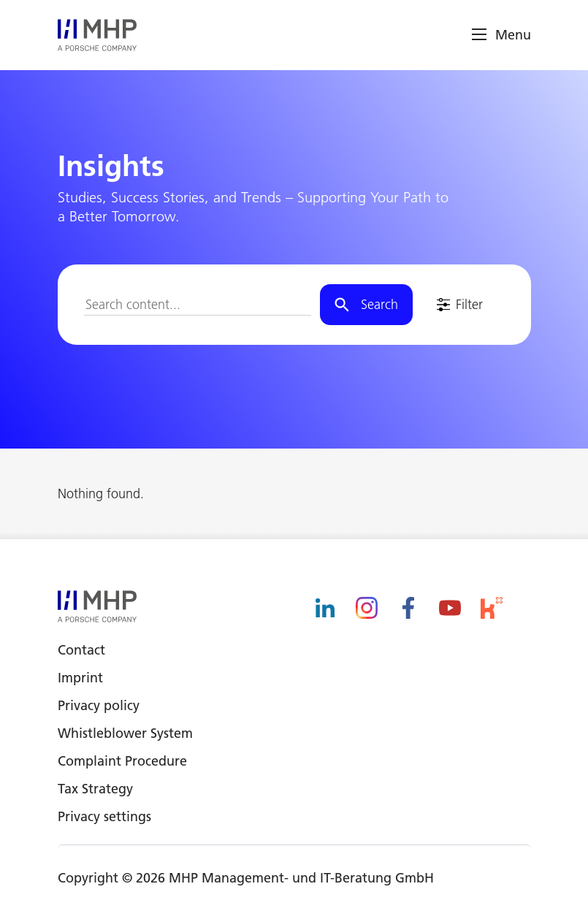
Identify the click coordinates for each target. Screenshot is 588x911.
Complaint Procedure (122, 761)
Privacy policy (99, 705)
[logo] (97, 35)
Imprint (80, 678)
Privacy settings (104, 816)
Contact (81, 650)
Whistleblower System (125, 733)
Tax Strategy (95, 789)
